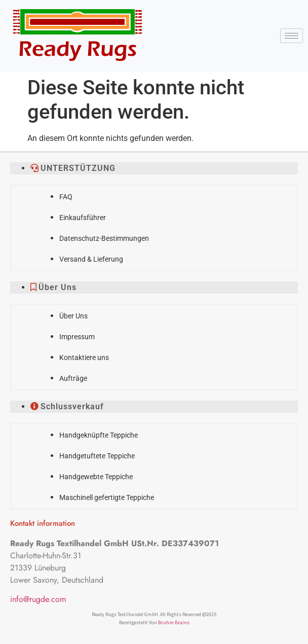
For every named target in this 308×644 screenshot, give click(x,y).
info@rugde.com (38, 599)
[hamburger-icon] (292, 36)
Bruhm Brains (174, 622)
